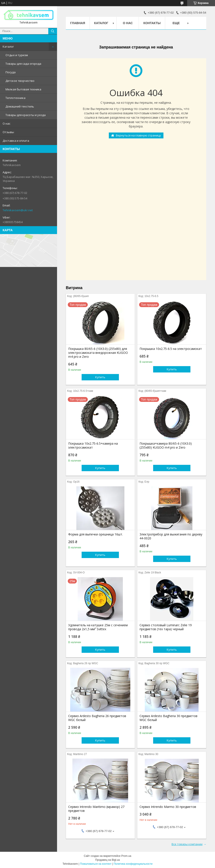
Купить (100, 377)
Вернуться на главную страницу (138, 135)
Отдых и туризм (17, 55)
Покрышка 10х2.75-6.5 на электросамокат (171, 349)
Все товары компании (187, 844)
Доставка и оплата (16, 141)
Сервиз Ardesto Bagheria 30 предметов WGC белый (168, 718)
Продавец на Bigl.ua (107, 860)
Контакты (152, 23)
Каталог (8, 47)
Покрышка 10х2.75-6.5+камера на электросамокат (93, 446)
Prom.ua (126, 856)
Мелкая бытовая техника (23, 89)
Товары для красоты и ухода (26, 115)
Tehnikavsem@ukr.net (18, 210)
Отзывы (8, 132)
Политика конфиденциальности (133, 864)
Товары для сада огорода (23, 64)
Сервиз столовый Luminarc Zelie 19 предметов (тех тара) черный (166, 627)
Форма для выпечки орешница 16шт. (96, 534)
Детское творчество (20, 81)
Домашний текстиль (20, 106)
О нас (6, 123)
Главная (78, 23)
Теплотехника (15, 98)
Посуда (11, 72)
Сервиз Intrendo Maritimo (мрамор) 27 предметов (96, 809)
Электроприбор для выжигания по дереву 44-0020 (171, 536)
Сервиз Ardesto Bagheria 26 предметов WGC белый (97, 718)
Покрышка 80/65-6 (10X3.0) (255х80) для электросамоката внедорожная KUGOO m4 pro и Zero (98, 353)
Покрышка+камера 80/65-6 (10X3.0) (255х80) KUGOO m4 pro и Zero (166, 446)
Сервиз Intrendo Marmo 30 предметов (168, 807)
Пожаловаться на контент (96, 864)
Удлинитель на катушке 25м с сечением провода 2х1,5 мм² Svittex (98, 627)
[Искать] (53, 31)
